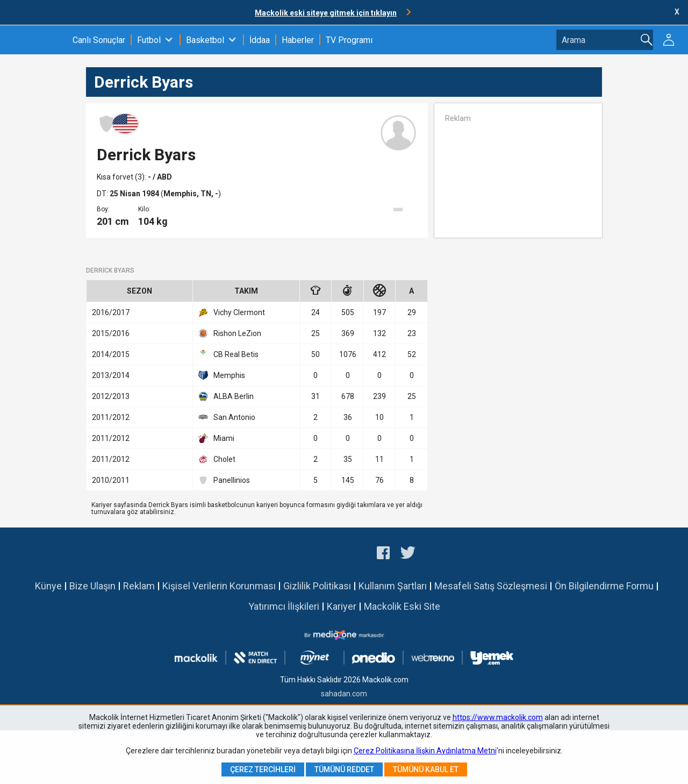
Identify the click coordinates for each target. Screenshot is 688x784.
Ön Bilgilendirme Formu (604, 586)
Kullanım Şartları (393, 586)
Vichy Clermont (232, 312)
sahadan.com (344, 694)
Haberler (298, 40)
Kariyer (342, 606)
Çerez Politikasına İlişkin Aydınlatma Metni (425, 751)
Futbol (149, 40)
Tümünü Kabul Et (426, 769)
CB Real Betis (228, 354)
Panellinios (224, 480)
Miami (216, 438)
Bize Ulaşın (92, 586)
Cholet (217, 459)
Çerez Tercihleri (263, 769)
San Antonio (227, 417)
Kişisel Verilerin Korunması (219, 586)
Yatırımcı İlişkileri (284, 606)
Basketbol (205, 40)
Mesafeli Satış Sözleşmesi (491, 586)
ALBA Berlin (226, 396)
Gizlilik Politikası (317, 586)
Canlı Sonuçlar (99, 40)
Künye (48, 586)
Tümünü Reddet (344, 769)
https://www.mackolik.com (498, 717)
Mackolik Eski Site (402, 606)
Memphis (222, 375)
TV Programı (349, 40)
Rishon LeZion (230, 333)
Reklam (139, 586)
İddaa (260, 40)
